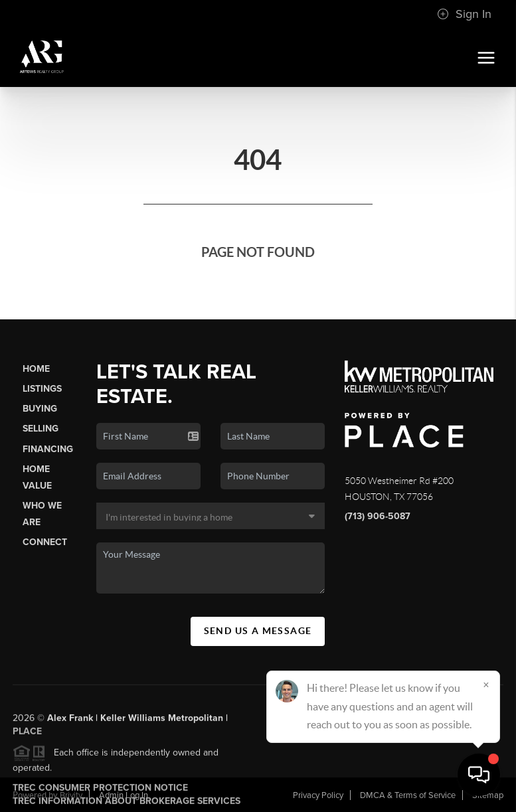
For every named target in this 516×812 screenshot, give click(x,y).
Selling (41, 429)
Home (36, 369)
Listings (42, 389)
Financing (48, 449)
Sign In (464, 14)
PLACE (27, 735)
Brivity (71, 795)
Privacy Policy (318, 795)
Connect (45, 542)
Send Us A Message (258, 631)
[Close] (486, 685)
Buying (40, 409)
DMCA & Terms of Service (408, 795)
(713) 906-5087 (378, 516)
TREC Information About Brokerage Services (127, 805)
